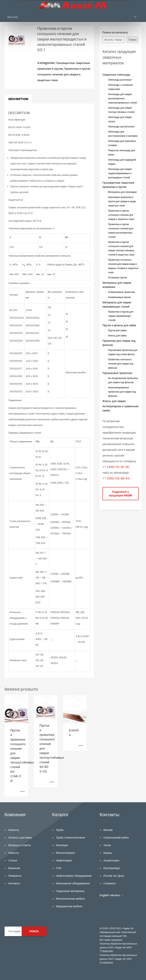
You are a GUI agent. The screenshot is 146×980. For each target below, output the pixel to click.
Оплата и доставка (20, 838)
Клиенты (14, 830)
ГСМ (59, 868)
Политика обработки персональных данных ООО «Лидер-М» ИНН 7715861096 (118, 947)
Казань (108, 853)
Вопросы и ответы (20, 845)
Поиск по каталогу (115, 32)
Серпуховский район (116, 838)
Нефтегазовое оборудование (74, 876)
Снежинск (109, 883)
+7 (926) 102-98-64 (116, 478)
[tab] (18, 99)
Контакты (14, 883)
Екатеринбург (112, 868)
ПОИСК (34, 931)
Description (18, 99)
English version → (111, 895)
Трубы (60, 830)
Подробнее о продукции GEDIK (120, 494)
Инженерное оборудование (73, 883)
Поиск (133, 40)
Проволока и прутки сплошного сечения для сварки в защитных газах (64, 74)
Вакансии (14, 868)
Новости (13, 853)
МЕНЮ (13, 17)
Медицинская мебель (69, 906)
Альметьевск (111, 860)
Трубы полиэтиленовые (71, 838)
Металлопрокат (65, 853)
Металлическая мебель (70, 899)
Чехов (107, 845)
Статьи (13, 860)
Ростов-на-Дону (114, 876)
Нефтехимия (64, 860)
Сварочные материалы (70, 891)
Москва (108, 830)
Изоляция (62, 845)
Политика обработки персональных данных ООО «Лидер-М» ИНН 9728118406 (118, 959)
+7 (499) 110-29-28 (116, 467)
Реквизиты (15, 876)
